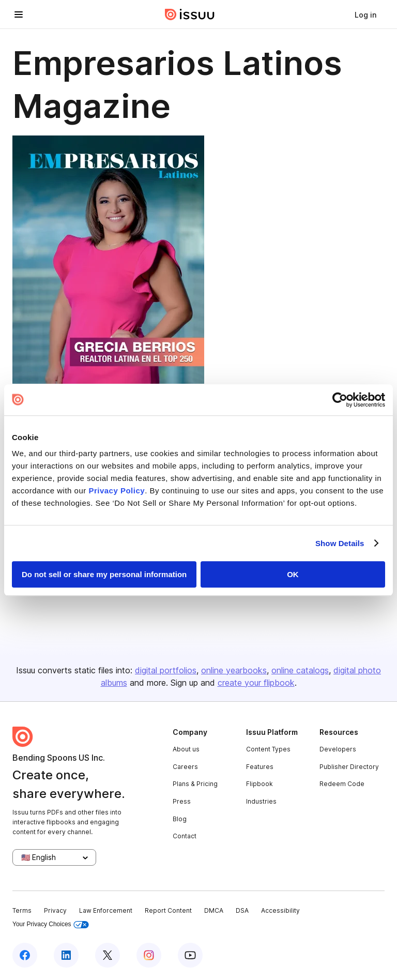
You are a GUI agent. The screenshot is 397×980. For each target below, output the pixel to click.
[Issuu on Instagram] (149, 955)
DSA (242, 910)
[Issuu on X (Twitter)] (108, 955)
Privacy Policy (117, 491)
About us (186, 749)
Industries (261, 801)
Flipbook (259, 784)
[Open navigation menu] (19, 14)
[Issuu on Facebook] (25, 955)
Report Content (168, 910)
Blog (180, 819)
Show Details (340, 543)
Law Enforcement (106, 910)
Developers (338, 749)
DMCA (214, 910)
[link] (365, 14)
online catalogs (300, 670)
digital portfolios (166, 670)
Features (260, 767)
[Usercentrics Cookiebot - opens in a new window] (340, 400)
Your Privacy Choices (51, 924)
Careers (185, 767)
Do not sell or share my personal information (104, 574)
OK (293, 574)
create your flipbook (256, 683)
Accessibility (280, 910)
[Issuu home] (190, 14)
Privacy (55, 910)
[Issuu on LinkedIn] (66, 955)
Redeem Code (342, 784)
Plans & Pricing (195, 784)
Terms (22, 910)
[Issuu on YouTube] (190, 955)
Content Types (268, 749)
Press (182, 801)
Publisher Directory (349, 767)
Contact (185, 836)
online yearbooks (234, 670)
